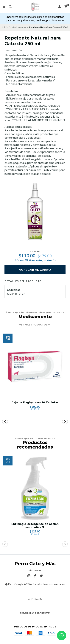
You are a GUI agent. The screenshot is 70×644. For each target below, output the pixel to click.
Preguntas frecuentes (35, 614)
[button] (5, 421)
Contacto (35, 599)
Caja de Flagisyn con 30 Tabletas (35, 403)
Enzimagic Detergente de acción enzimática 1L (35, 526)
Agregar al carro (35, 270)
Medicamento (19, 27)
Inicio (5, 27)
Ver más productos (35, 325)
